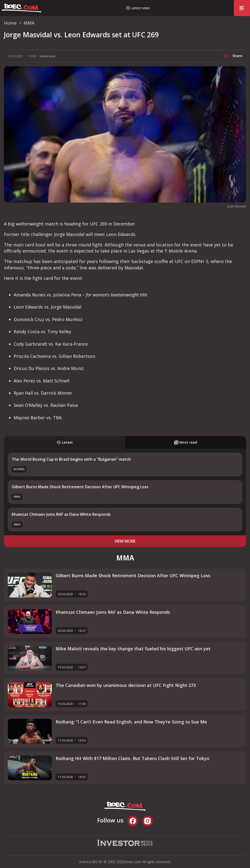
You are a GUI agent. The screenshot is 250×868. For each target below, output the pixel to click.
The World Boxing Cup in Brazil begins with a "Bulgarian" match (71, 459)
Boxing (19, 469)
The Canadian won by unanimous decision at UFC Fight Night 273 (126, 685)
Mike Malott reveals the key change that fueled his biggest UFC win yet (133, 649)
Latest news (140, 8)
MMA (17, 497)
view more (125, 541)
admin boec (48, 56)
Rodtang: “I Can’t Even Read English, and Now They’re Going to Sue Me (131, 722)
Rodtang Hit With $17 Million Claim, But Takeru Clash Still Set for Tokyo (132, 758)
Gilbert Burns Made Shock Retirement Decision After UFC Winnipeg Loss (80, 487)
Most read (186, 442)
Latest (65, 442)
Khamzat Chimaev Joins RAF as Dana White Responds (61, 514)
